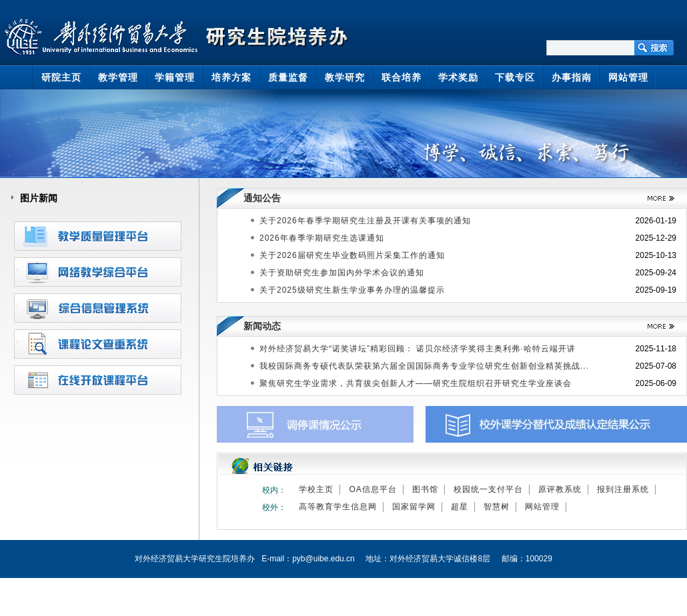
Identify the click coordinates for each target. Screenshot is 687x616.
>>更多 (656, 198)
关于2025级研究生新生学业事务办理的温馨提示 (352, 290)
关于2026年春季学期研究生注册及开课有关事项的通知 (365, 221)
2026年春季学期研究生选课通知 (322, 238)
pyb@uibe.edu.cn (323, 559)
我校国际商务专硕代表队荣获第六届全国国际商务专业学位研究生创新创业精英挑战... (424, 366)
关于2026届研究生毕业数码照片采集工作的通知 (352, 255)
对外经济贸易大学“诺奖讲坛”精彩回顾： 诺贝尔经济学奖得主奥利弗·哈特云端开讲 (418, 349)
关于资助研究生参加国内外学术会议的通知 (342, 273)
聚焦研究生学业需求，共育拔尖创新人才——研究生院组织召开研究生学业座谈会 (416, 383)
